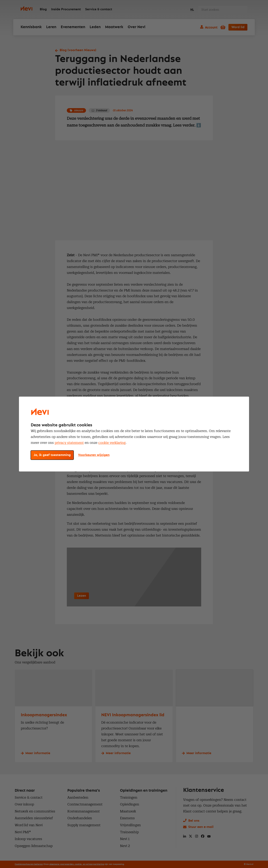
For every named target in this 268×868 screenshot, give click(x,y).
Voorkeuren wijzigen (94, 455)
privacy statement (69, 443)
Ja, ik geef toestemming (52, 455)
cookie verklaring (112, 443)
